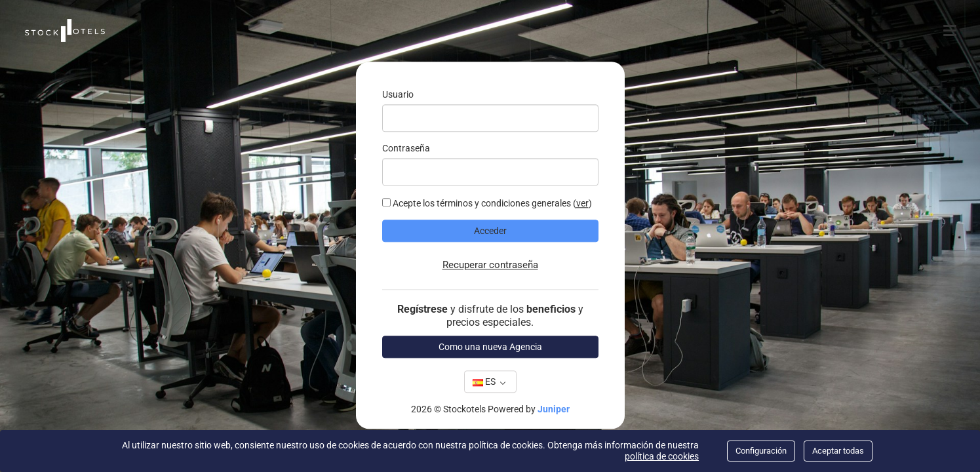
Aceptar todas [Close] (838, 451)
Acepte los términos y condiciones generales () (487, 204)
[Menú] (951, 30)
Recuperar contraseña (490, 265)
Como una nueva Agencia (490, 347)
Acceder (490, 231)
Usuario (398, 95)
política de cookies (662, 456)
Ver (582, 204)
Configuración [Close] (761, 451)
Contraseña (406, 149)
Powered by (529, 410)
